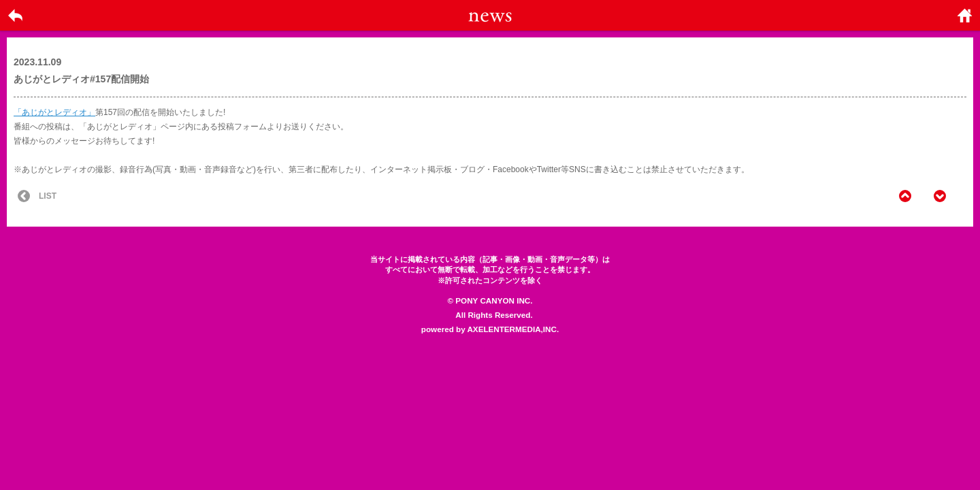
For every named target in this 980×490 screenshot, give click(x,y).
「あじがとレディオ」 (54, 112)
